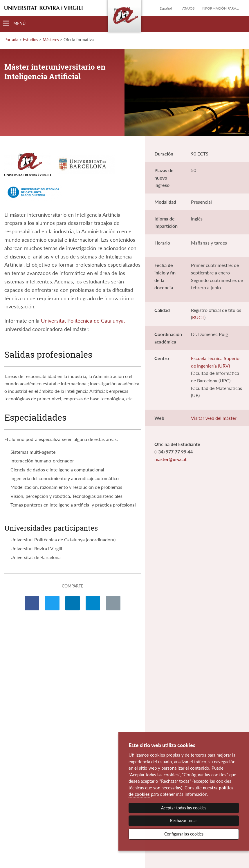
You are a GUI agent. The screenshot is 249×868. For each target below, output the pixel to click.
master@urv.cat (170, 459)
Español (166, 8)
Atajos (188, 8)
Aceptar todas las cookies (184, 808)
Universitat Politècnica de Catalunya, (84, 321)
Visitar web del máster (214, 418)
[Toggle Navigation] (14, 23)
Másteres (51, 40)
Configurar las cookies (184, 834)
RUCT (198, 317)
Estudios (30, 40)
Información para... (220, 8)
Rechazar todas (184, 821)
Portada (11, 40)
